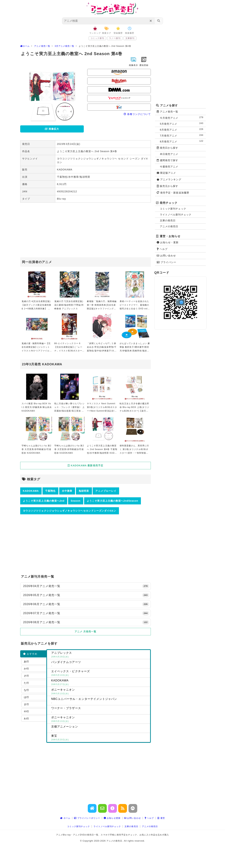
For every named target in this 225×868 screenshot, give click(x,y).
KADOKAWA (31, 491)
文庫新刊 (130, 38)
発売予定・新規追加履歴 (173, 193)
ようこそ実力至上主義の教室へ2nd (44, 501)
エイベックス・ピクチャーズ (100, 673)
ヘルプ (162, 249)
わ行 (26, 718)
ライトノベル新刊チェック (176, 215)
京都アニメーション (100, 729)
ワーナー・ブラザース (100, 710)
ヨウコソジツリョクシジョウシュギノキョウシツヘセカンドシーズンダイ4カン (69, 511)
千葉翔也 (50, 491)
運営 (161, 818)
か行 (26, 669)
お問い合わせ (166, 256)
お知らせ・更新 (168, 242)
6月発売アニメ (182, 129)
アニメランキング (169, 179)
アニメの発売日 (169, 226)
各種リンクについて (137, 114)
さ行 (26, 676)
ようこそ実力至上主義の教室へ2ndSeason (112, 501)
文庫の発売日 (168, 220)
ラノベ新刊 (115, 38)
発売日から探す (168, 148)
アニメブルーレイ (106, 491)
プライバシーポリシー (87, 818)
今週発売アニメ (169, 167)
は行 (26, 697)
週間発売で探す (168, 160)
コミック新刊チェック (173, 209)
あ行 (26, 661)
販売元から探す (168, 186)
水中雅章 (67, 491)
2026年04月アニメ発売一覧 (86, 586)
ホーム (65, 818)
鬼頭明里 (84, 491)
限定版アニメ (166, 173)
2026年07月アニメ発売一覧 (86, 613)
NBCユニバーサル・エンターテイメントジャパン (100, 701)
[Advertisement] (86, 230)
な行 (26, 690)
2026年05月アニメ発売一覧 (86, 595)
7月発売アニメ (182, 135)
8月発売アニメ (182, 141)
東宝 (100, 738)
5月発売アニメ (182, 124)
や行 (26, 711)
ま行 (26, 704)
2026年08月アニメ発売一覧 (86, 622)
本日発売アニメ (169, 154)
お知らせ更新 (112, 818)
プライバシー (166, 262)
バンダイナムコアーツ (100, 664)
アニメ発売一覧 (168, 112)
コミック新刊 (97, 38)
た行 (26, 683)
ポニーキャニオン (100, 692)
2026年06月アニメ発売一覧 (86, 604)
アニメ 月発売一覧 (86, 632)
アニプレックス (100, 655)
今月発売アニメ (182, 118)
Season (76, 501)
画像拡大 (52, 129)
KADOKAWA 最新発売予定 (85, 465)
